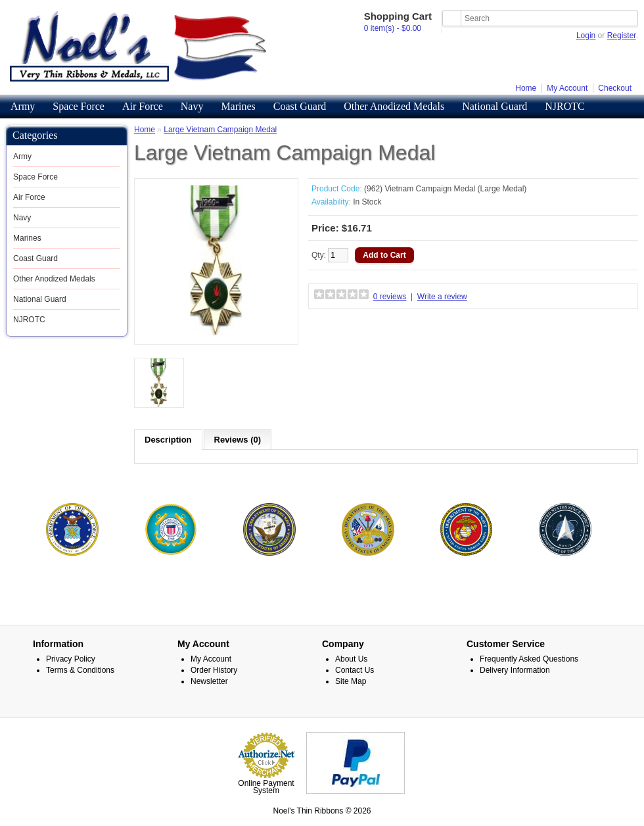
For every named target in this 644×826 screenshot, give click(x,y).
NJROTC (564, 106)
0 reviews (390, 297)
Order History (214, 670)
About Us (351, 659)
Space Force (79, 106)
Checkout (615, 88)
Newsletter (209, 681)
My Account (567, 88)
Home (526, 88)
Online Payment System (266, 787)
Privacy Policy (71, 659)
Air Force (143, 106)
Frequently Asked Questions (529, 659)
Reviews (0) (238, 440)
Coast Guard (300, 106)
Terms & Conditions (80, 670)
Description (168, 440)
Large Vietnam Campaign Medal (220, 130)
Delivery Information (515, 670)
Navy (192, 106)
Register (622, 36)
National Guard (494, 106)
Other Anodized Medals (394, 106)
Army (23, 106)
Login (586, 36)
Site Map (351, 681)
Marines (238, 106)
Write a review (442, 297)
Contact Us (355, 670)
